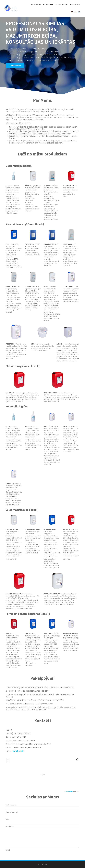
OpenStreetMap (69, 791)
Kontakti (75, 4)
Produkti (48, 4)
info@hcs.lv (18, 751)
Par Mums (36, 4)
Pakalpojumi (62, 4)
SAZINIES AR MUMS (15, 66)
